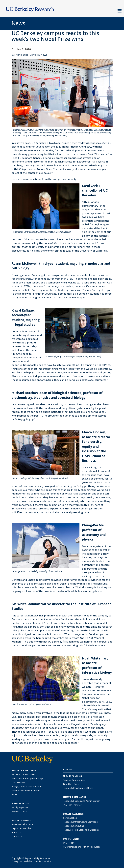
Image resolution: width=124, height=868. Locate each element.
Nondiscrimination (43, 861)
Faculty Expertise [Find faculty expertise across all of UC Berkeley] (20, 807)
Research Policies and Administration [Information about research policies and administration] (82, 801)
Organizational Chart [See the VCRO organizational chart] (22, 828)
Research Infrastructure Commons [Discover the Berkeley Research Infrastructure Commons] (80, 822)
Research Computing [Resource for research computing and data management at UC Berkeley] (74, 826)
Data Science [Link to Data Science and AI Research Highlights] (18, 782)
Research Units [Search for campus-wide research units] (19, 811)
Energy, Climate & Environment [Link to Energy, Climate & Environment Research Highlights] (27, 786)
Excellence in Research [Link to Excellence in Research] (23, 774)
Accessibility (26, 861)
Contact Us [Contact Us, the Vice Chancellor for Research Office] (17, 836)
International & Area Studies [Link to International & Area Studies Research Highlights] (26, 790)
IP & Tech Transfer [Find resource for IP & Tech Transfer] (72, 805)
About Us (16, 832)
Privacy (15, 861)
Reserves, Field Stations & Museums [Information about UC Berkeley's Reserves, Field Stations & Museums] (81, 830)
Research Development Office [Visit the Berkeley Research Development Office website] (78, 788)
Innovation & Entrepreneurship (27, 778)
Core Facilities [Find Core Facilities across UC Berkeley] (70, 818)
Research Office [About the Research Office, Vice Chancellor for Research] (21, 820)
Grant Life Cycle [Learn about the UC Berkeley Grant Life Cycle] (71, 784)
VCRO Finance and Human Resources (82, 847)
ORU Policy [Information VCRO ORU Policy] (68, 843)
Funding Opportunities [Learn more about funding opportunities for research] (74, 780)
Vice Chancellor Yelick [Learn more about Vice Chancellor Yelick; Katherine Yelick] (22, 824)
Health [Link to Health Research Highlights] (15, 794)
